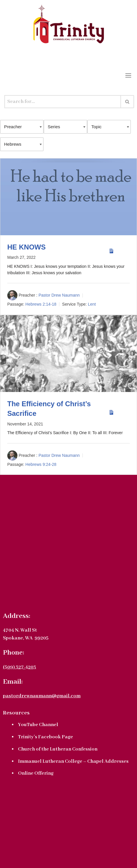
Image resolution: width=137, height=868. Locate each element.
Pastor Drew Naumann (59, 295)
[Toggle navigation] (128, 75)
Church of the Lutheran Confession (58, 749)
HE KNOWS (26, 247)
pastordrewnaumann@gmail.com (42, 696)
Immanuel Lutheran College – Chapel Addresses (73, 761)
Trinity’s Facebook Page (46, 737)
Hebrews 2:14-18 (41, 304)
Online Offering (36, 773)
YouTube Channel (38, 725)
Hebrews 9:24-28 (41, 464)
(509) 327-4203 (19, 667)
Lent (92, 304)
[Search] (63, 102)
